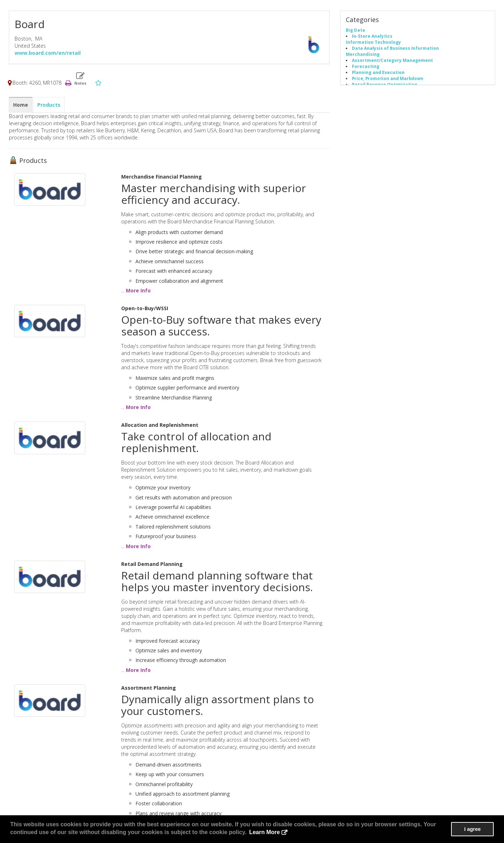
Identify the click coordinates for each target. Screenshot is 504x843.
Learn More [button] (264, 832)
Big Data (355, 30)
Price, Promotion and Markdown (388, 78)
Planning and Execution (378, 72)
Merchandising (363, 54)
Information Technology (373, 42)
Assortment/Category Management (392, 60)
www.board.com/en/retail (48, 53)
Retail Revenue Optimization (385, 84)
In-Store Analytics (372, 36)
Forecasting (366, 66)
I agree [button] (472, 829)
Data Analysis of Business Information (395, 48)
